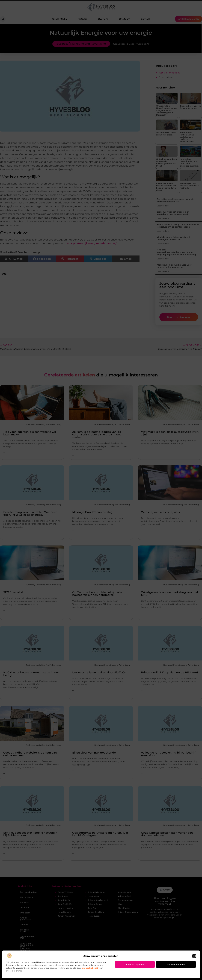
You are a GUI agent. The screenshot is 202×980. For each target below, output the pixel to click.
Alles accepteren (135, 964)
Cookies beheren (176, 964)
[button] (194, 956)
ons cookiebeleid (90, 968)
